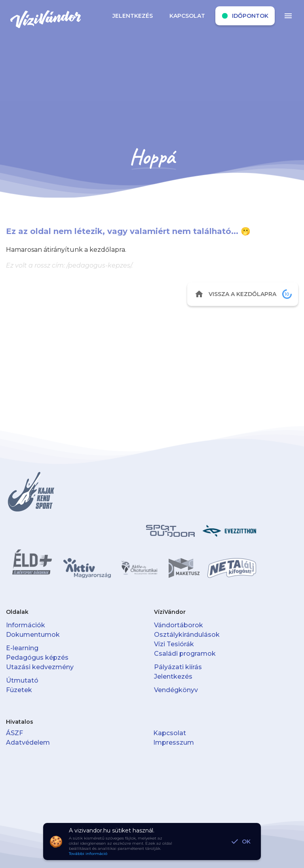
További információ (88, 854)
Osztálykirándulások (187, 635)
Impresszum (174, 743)
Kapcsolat (170, 733)
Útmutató (22, 680)
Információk (26, 625)
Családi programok (185, 654)
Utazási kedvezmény (40, 667)
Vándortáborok (179, 625)
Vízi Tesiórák (174, 644)
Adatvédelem (28, 743)
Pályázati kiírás (178, 667)
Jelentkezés (173, 676)
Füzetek (19, 690)
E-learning (22, 648)
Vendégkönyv (176, 690)
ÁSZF (14, 733)
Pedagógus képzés (37, 658)
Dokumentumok (33, 635)
